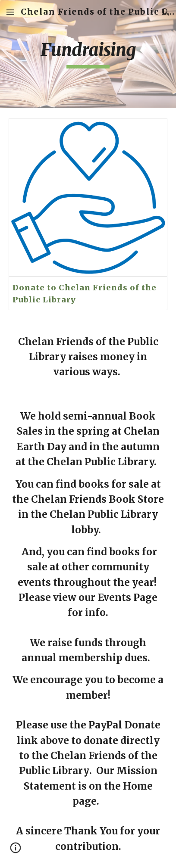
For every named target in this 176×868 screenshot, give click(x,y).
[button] (10, 12)
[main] (88, 54)
